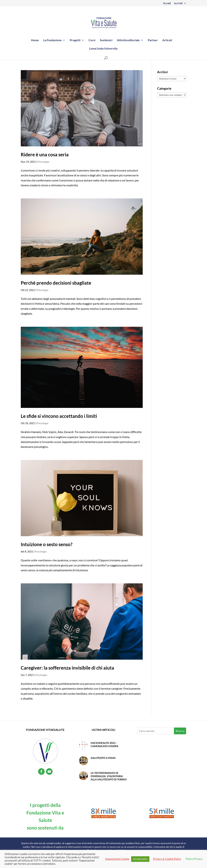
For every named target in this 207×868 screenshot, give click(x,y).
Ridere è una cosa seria (45, 155)
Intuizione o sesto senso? (47, 544)
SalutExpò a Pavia (103, 758)
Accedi (167, 3)
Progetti (75, 40)
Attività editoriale (128, 40)
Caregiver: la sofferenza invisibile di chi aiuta (67, 668)
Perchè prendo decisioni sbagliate (56, 283)
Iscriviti (178, 3)
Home (35, 40)
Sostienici (106, 40)
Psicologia (43, 162)
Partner (153, 40)
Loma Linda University (103, 49)
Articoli (167, 40)
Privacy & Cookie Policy (167, 859)
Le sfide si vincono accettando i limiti (59, 416)
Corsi (92, 40)
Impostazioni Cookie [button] (117, 859)
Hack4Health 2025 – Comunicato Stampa (104, 744)
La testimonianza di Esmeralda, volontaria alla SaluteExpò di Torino (109, 776)
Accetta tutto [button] (140, 859)
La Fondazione (52, 40)
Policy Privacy (194, 859)
